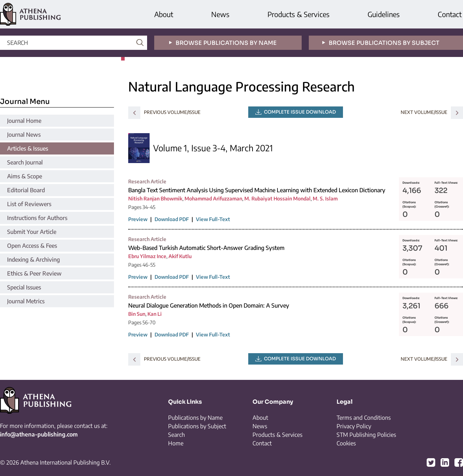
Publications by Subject (197, 426)
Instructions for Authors (37, 218)
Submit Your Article (32, 232)
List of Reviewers (29, 204)
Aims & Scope (25, 176)
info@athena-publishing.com (39, 434)
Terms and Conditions (364, 418)
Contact (450, 14)
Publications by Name (195, 418)
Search (176, 435)
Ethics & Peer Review (34, 273)
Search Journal (25, 162)
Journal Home (24, 121)
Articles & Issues (28, 148)
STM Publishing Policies (366, 435)
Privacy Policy (354, 426)
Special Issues (24, 287)
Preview (138, 219)
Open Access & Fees (32, 246)
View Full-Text (213, 219)
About (164, 14)
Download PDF (172, 219)
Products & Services (298, 14)
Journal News (24, 135)
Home (176, 443)
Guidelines (384, 14)
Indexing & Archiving (33, 260)
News (220, 14)
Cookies (346, 443)
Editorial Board (26, 190)
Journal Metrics (26, 301)
